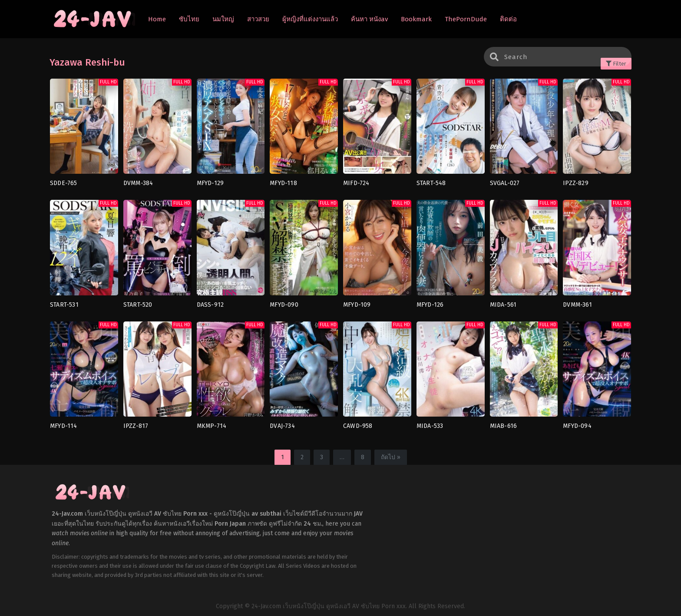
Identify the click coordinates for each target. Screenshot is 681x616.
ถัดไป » (391, 457)
